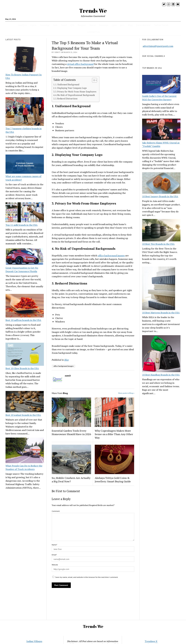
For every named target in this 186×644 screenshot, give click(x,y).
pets (122, 25)
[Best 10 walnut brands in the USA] (25, 402)
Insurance (104, 25)
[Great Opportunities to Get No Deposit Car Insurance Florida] (25, 257)
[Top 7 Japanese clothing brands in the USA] (25, 112)
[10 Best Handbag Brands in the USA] (161, 354)
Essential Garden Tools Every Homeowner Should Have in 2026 (71, 432)
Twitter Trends (161, 25)
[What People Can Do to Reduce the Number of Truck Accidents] (25, 451)
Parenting (45, 25)
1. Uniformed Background (67, 85)
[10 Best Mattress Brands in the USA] (159, 289)
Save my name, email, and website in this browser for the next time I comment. (87, 577)
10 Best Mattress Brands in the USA (161, 313)
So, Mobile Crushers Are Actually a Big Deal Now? (71, 480)
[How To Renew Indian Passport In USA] (25, 60)
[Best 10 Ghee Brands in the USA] (25, 355)
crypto (33, 25)
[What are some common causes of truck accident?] (25, 165)
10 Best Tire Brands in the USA (158, 244)
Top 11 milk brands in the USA (22, 225)
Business (82, 25)
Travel (64, 25)
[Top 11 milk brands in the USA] (25, 213)
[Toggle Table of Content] (93, 80)
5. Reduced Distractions (66, 99)
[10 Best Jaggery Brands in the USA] (161, 183)
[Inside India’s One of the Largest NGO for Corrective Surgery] (161, 85)
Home (93, 25)
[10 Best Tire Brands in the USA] (161, 231)
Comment (56, 511)
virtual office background (80, 64)
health (22, 25)
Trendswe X (151, 641)
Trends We (93, 11)
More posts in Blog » (126, 393)
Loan (114, 25)
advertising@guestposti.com (158, 46)
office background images (111, 256)
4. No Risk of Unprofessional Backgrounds (75, 95)
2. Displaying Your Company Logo (71, 88)
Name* (54, 545)
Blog (130, 25)
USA (72, 25)
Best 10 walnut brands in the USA (23, 415)
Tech (55, 25)
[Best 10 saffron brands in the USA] (25, 306)
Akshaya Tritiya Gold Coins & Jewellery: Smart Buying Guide (113, 480)
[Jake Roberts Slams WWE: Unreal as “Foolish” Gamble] (161, 130)
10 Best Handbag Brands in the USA (161, 375)
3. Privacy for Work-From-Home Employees (76, 92)
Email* (54, 555)
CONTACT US (93, 32)
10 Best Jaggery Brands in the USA (160, 196)
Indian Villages (34, 641)
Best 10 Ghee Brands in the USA (22, 368)
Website (55, 565)
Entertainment (143, 25)
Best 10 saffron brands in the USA (23, 320)
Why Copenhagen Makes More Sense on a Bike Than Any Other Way (114, 434)
